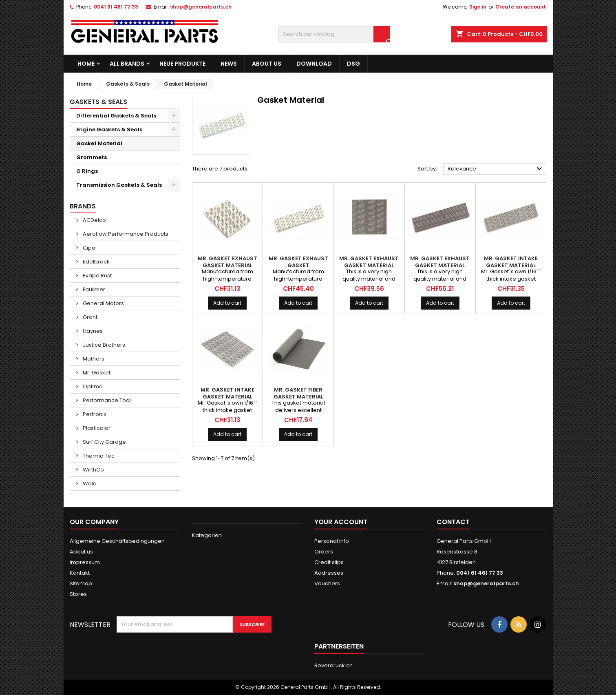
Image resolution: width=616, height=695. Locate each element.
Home (86, 64)
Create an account (521, 7)
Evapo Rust (97, 276)
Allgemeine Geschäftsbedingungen (117, 541)
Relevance (496, 169)
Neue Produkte (182, 64)
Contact (453, 522)
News (229, 64)
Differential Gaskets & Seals (116, 116)
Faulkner (93, 289)
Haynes (92, 331)
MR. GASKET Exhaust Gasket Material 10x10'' (227, 265)
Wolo (89, 484)
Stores (78, 594)
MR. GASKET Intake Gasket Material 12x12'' (227, 397)
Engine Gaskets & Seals (109, 129)
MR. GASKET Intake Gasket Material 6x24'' (511, 265)
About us (267, 64)
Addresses (329, 573)
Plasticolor (96, 428)
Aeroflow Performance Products (125, 234)
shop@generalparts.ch (201, 7)
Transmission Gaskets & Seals (119, 185)
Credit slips (329, 562)
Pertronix (94, 414)
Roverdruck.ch (333, 665)
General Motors (103, 303)
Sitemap (81, 583)
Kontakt (80, 573)
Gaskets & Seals (98, 102)
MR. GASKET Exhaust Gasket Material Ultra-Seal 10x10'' (369, 265)
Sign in (478, 7)
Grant (89, 317)
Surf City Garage (104, 442)
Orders (324, 552)
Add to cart (227, 303)
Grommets (92, 157)
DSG (353, 64)
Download (314, 64)
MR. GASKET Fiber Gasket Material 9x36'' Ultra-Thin (298, 397)
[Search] (334, 34)
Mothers (93, 359)
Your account (341, 522)
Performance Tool (106, 400)
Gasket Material (99, 143)
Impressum (85, 562)
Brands (83, 206)
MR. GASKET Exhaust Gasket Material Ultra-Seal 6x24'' (440, 265)
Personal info (332, 541)
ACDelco (94, 220)
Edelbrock (96, 262)
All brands (127, 64)
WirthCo (93, 470)
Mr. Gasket (96, 373)
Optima (92, 386)
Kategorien (207, 535)
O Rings (87, 171)
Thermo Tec (98, 456)
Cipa (88, 248)
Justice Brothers (103, 345)
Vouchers (327, 583)
